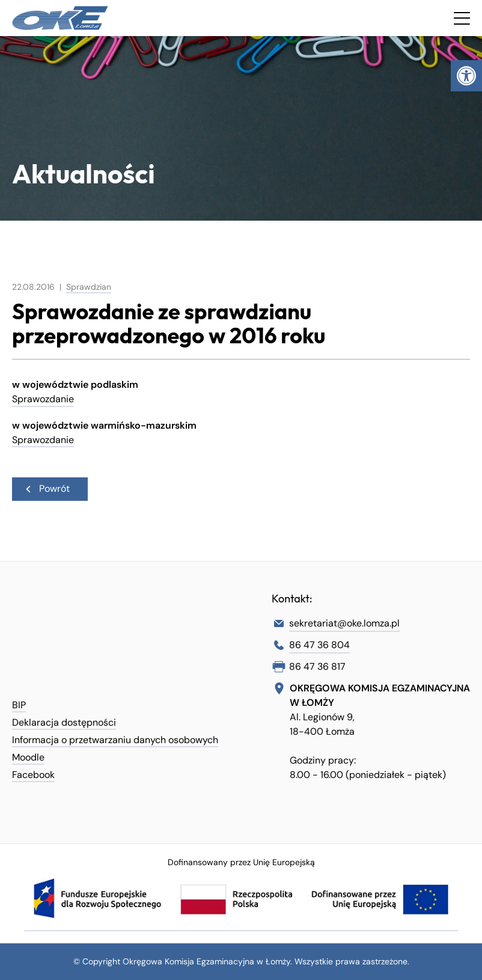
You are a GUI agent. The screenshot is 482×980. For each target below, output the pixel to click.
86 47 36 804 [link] (319, 645)
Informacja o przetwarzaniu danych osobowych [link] (115, 740)
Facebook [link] (33, 775)
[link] (466, 76)
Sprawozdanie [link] (43, 399)
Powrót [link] (47, 488)
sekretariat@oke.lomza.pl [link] (344, 623)
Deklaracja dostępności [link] (64, 722)
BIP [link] (19, 705)
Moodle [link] (28, 757)
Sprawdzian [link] (89, 287)
